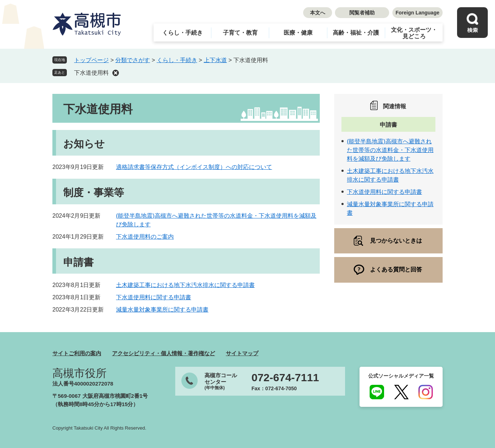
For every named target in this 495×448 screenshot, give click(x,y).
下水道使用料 (91, 73)
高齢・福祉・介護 (356, 33)
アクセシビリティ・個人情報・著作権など (163, 353)
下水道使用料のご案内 (145, 237)
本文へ (318, 13)
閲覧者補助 (362, 13)
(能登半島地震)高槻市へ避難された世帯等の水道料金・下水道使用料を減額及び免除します (390, 150)
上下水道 (215, 60)
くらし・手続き (182, 33)
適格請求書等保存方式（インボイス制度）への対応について (194, 167)
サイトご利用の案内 (77, 353)
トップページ (91, 60)
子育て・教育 (240, 33)
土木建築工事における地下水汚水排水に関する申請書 (185, 285)
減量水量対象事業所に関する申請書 (162, 310)
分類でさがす (133, 60)
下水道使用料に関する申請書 (154, 297)
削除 (116, 73)
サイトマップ (242, 353)
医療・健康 (298, 33)
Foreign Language (417, 13)
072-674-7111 (285, 378)
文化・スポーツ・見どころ (414, 33)
